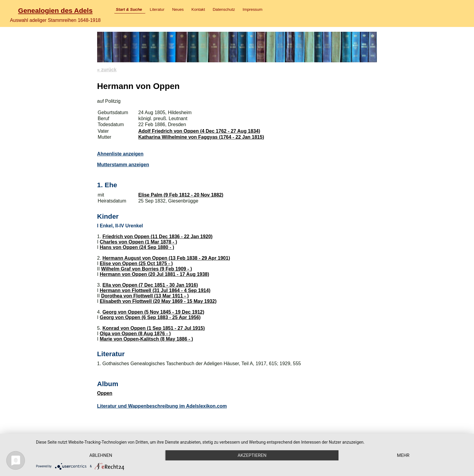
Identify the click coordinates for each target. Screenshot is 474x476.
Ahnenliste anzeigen (120, 154)
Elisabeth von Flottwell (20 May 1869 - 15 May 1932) (158, 301)
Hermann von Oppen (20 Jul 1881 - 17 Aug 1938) (155, 274)
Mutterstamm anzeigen (123, 165)
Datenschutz (224, 9)
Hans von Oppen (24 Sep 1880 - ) (137, 247)
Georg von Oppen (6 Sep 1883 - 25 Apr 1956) (150, 317)
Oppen (105, 393)
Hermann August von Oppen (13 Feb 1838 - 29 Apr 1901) (166, 258)
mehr (403, 455)
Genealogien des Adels (55, 10)
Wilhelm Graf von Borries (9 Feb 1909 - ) (146, 269)
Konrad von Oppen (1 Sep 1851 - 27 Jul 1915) (154, 328)
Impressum (252, 9)
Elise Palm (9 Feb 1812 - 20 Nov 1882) (181, 195)
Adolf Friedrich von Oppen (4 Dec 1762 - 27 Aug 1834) (199, 131)
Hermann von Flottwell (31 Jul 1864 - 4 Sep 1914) (155, 290)
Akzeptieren (252, 455)
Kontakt (198, 9)
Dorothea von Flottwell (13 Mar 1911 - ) (145, 296)
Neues (178, 9)
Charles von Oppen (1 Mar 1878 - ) (139, 242)
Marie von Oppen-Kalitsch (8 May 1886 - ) (146, 339)
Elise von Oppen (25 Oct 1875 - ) (136, 263)
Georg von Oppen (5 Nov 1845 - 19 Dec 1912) (154, 312)
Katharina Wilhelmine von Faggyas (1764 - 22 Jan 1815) (201, 137)
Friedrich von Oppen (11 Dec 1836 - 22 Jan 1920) (158, 237)
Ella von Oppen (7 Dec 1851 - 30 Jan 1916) (150, 285)
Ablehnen (101, 455)
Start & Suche (129, 9)
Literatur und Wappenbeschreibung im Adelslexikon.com (162, 406)
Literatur (157, 9)
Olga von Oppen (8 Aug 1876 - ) (135, 334)
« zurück (107, 70)
